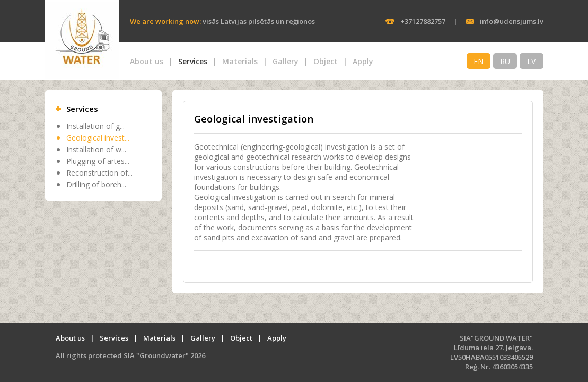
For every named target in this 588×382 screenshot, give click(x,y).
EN (479, 61)
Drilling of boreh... (96, 184)
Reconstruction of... (99, 173)
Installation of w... (96, 149)
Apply (363, 61)
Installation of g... (95, 126)
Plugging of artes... (98, 161)
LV (531, 61)
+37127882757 (423, 21)
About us (147, 61)
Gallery (286, 61)
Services (193, 61)
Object (326, 61)
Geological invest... (98, 138)
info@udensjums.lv (512, 21)
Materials (240, 61)
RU (505, 61)
